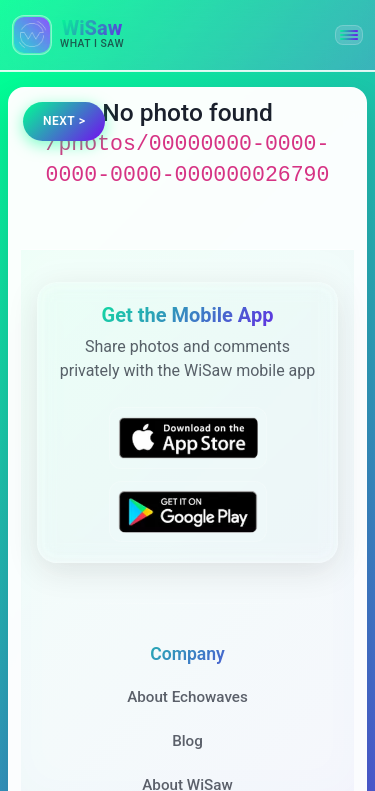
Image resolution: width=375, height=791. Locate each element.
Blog (187, 741)
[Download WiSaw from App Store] (188, 438)
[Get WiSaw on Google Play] (188, 511)
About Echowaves (187, 697)
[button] (349, 35)
